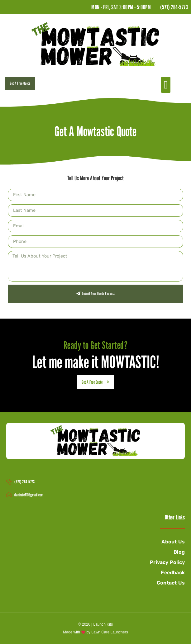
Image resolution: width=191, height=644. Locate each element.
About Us (173, 542)
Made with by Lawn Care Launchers (95, 632)
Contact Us (171, 583)
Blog (179, 552)
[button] (166, 85)
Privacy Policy (167, 562)
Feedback (173, 573)
